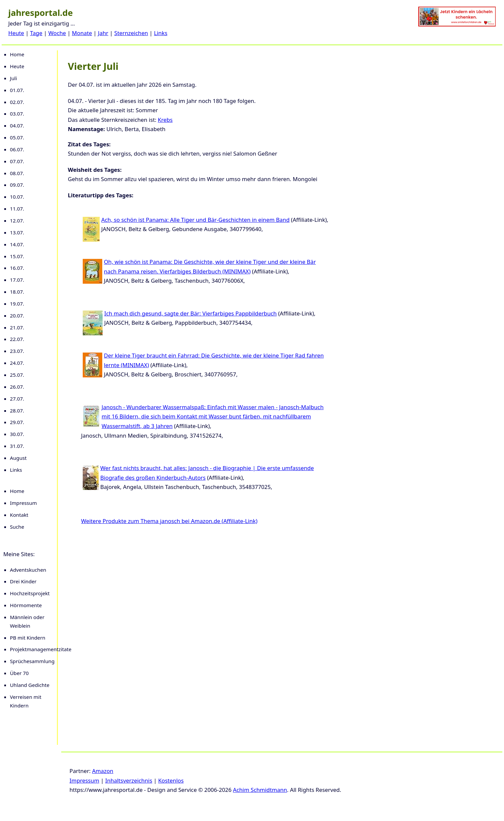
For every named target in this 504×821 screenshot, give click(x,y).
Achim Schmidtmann (260, 790)
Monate (82, 33)
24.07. (17, 363)
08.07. (17, 173)
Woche (57, 33)
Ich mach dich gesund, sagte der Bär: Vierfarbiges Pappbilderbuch (190, 313)
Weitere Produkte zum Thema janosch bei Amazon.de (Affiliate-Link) (169, 521)
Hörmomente (26, 605)
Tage (36, 33)
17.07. (17, 280)
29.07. (17, 422)
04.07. (17, 125)
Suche (17, 527)
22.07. (17, 339)
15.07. (17, 256)
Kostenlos (171, 780)
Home (17, 54)
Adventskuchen (28, 570)
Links (161, 33)
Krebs (165, 120)
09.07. (17, 185)
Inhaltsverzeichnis (129, 780)
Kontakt (19, 515)
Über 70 (19, 673)
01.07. (17, 90)
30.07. (17, 434)
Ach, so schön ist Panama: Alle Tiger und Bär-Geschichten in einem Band (195, 220)
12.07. (17, 220)
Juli (13, 78)
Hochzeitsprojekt (30, 593)
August (18, 458)
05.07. (17, 137)
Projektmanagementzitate (41, 649)
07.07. (17, 161)
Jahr (103, 33)
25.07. (17, 375)
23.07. (17, 351)
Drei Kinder (23, 581)
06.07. (17, 149)
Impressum (23, 503)
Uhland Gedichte (30, 685)
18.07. (17, 292)
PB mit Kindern (28, 638)
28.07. (17, 410)
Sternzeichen (131, 33)
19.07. (17, 304)
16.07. (17, 268)
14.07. (17, 244)
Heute (16, 33)
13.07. (17, 232)
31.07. (17, 446)
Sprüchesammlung (32, 661)
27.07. (17, 399)
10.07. (17, 197)
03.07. (17, 114)
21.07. (17, 327)
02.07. (17, 102)
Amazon (103, 771)
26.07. (17, 387)
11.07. (17, 209)
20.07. (17, 315)
